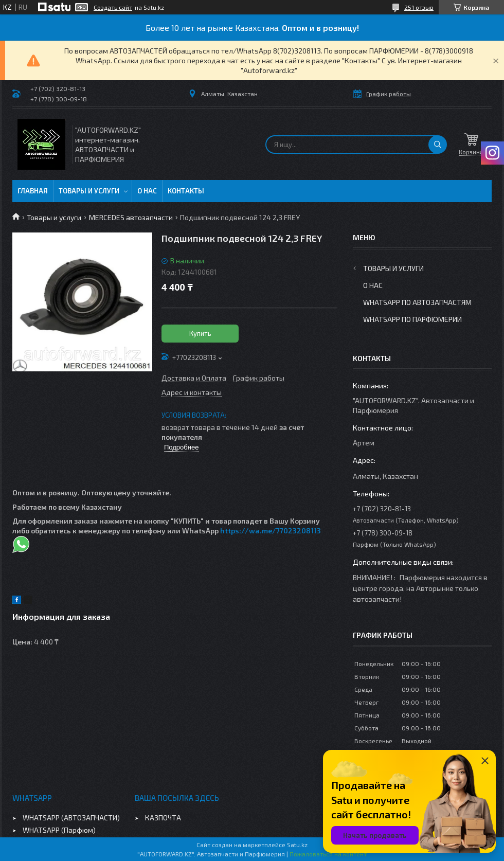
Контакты (186, 191)
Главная (33, 191)
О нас (147, 191)
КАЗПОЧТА (163, 818)
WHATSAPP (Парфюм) (59, 830)
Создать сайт (113, 7)
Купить (200, 333)
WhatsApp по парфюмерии (412, 319)
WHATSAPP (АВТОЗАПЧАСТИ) (71, 818)
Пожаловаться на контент (328, 854)
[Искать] (438, 145)
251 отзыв (419, 7)
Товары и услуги (89, 191)
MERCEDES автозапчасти (131, 217)
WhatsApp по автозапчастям (417, 302)
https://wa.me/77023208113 (271, 531)
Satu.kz (297, 845)
